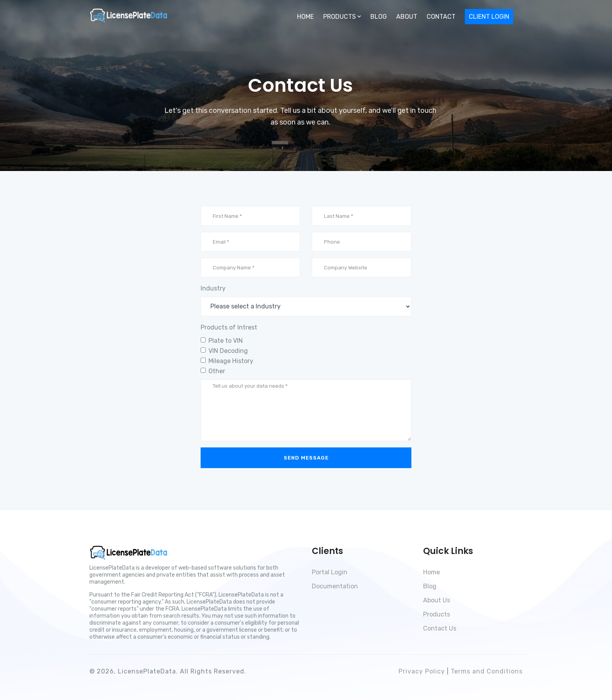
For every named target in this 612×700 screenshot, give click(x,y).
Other (217, 371)
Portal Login (330, 572)
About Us (437, 600)
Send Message (306, 458)
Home (305, 17)
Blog (379, 17)
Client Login (489, 17)
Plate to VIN (226, 341)
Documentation (335, 586)
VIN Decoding (228, 351)
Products (437, 614)
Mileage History (231, 361)
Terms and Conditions (487, 671)
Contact (441, 17)
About (407, 17)
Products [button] (342, 17)
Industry (213, 288)
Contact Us (440, 628)
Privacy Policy (422, 671)
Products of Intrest (229, 327)
